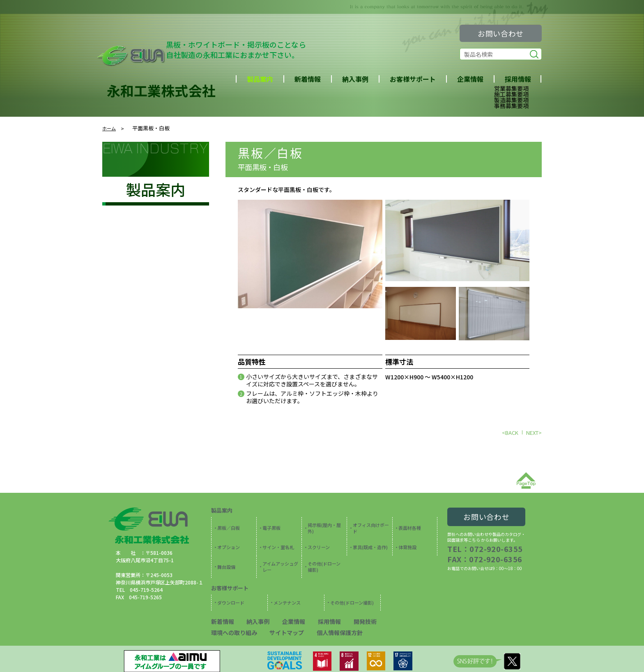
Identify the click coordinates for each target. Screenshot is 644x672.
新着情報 (308, 79)
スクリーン (317, 535)
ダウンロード (229, 581)
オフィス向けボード (371, 523)
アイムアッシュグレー (281, 551)
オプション (227, 535)
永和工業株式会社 (161, 91)
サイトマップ (226, 606)
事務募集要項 (511, 106)
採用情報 (318, 596)
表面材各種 (408, 523)
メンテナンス (285, 581)
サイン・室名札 (276, 535)
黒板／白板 (270, 152)
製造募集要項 (511, 100)
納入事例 (355, 79)
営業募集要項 (511, 88)
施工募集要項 (511, 94)
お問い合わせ (501, 33)
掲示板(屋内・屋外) (325, 523)
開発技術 (350, 596)
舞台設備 (225, 551)
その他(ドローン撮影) (324, 551)
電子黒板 (270, 523)
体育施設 (406, 535)
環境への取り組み (393, 596)
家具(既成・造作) (368, 535)
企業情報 (470, 79)
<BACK (510, 433)
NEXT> (534, 433)
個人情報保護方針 (273, 606)
